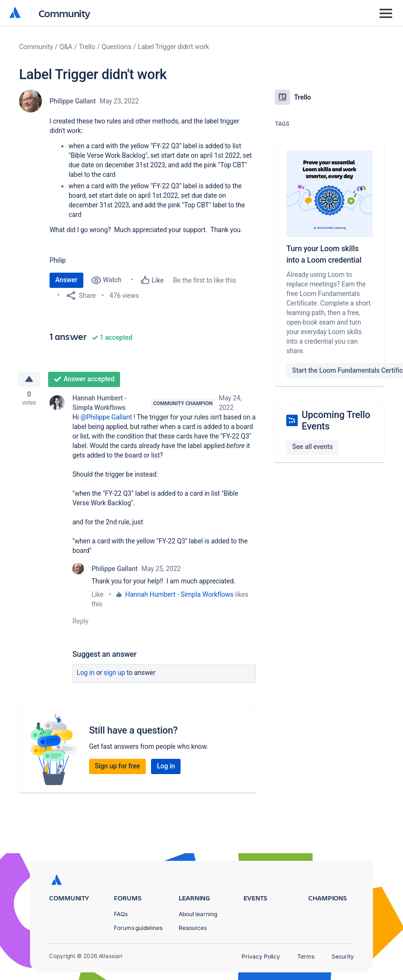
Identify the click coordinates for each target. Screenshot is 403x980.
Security (343, 956)
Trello (87, 47)
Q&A (66, 47)
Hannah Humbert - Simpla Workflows (100, 404)
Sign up (115, 674)
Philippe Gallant (73, 101)
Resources (193, 928)
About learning (198, 914)
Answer (66, 280)
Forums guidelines (138, 928)
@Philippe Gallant (106, 419)
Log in (86, 674)
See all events (312, 447)
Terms (306, 956)
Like (97, 596)
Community (65, 13)
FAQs (121, 914)
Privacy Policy (261, 956)
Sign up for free (117, 767)
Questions (116, 47)
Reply (81, 623)
